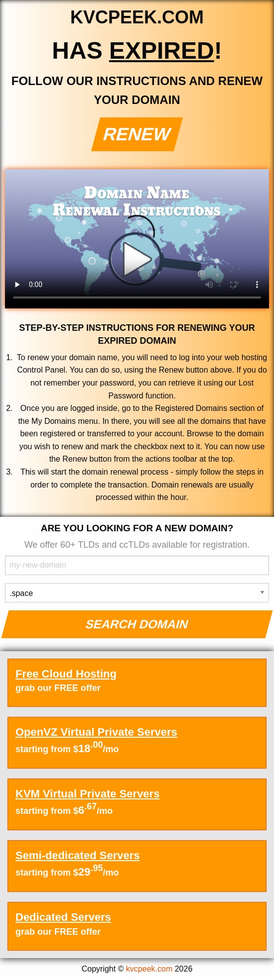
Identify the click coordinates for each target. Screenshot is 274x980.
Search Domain (137, 624)
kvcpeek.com (149, 969)
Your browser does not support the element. (137, 239)
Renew (137, 134)
